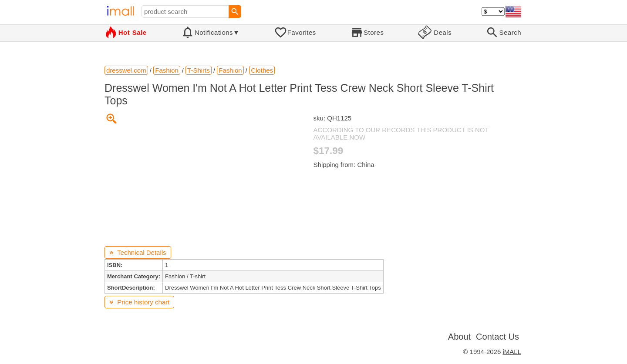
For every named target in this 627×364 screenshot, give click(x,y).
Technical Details (138, 252)
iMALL (512, 352)
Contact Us (497, 337)
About (459, 337)
